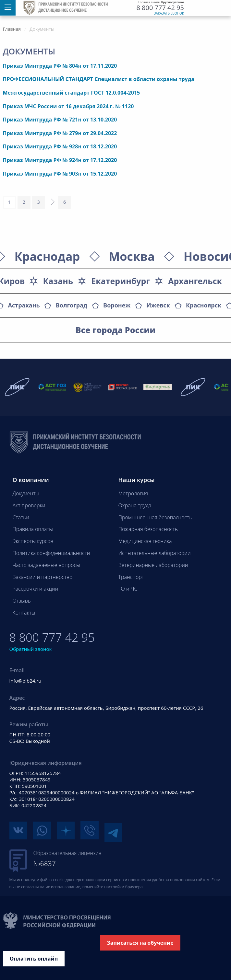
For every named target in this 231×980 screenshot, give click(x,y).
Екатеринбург (121, 281)
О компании (31, 480)
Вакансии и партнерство (43, 577)
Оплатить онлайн (34, 956)
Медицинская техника (145, 541)
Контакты (24, 613)
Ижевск (158, 305)
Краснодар (47, 256)
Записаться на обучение (140, 940)
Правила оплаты (33, 529)
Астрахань (24, 305)
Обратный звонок (31, 649)
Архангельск (195, 281)
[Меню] (8, 8)
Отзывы (22, 601)
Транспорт (131, 577)
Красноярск (204, 305)
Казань (58, 281)
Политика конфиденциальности (51, 553)
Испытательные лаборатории (155, 553)
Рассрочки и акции (36, 589)
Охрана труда (135, 505)
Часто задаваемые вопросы (46, 565)
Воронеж (117, 305)
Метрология (133, 493)
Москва (132, 256)
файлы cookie (52, 877)
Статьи (21, 517)
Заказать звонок (169, 13)
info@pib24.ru (25, 681)
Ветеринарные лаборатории (153, 565)
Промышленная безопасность (155, 517)
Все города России (116, 330)
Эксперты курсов (33, 541)
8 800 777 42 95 (160, 8)
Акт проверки (29, 505)
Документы (26, 493)
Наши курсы (137, 480)
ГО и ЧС (128, 589)
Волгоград (72, 305)
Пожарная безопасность (148, 529)
